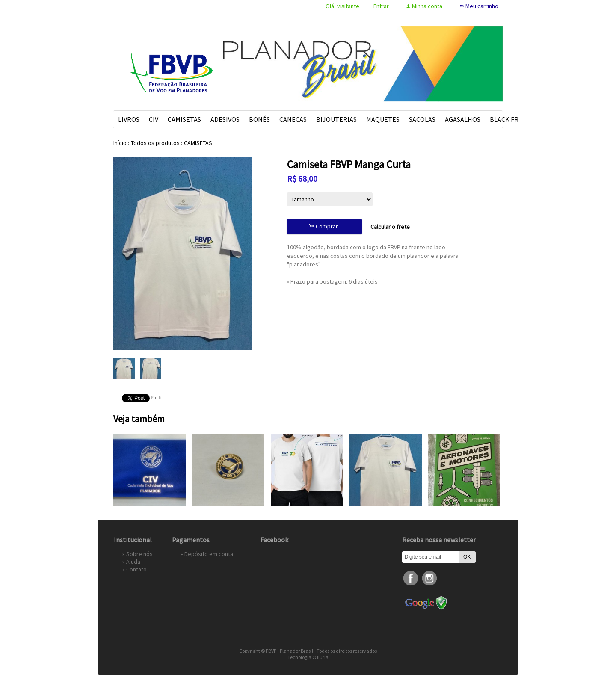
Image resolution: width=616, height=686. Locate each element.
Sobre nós (139, 554)
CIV (154, 119)
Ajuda (133, 562)
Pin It (156, 398)
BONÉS (259, 119)
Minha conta (427, 6)
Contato (136, 569)
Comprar (325, 226)
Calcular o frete (390, 227)
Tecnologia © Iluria (308, 657)
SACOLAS (422, 119)
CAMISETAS (184, 119)
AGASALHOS (463, 119)
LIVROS (129, 119)
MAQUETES (383, 119)
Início (120, 143)
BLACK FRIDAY (511, 119)
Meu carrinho (482, 6)
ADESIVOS (225, 119)
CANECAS (293, 119)
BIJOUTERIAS (336, 119)
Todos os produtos (155, 143)
